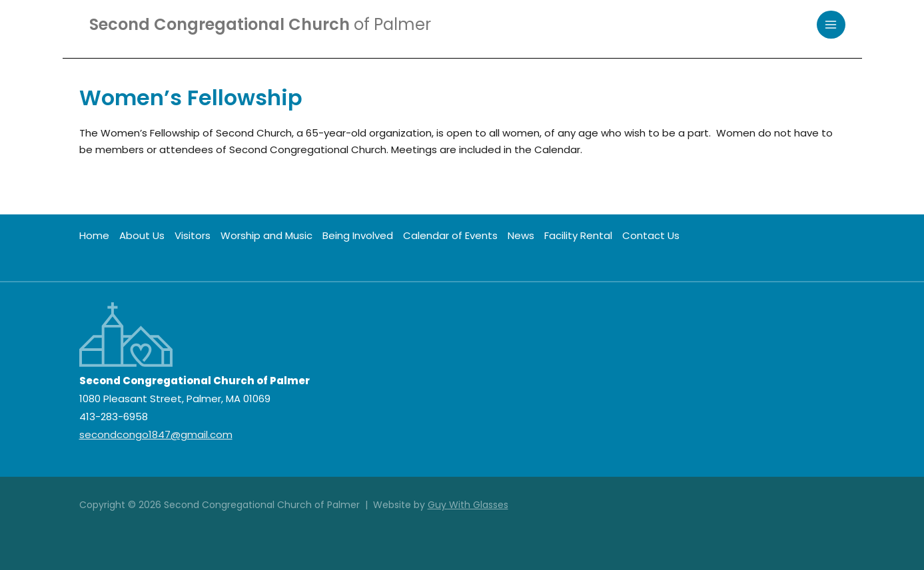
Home (94, 235)
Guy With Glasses (468, 505)
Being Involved (358, 235)
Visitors (193, 235)
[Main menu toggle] (831, 25)
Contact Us (651, 235)
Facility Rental (578, 235)
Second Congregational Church (260, 24)
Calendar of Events (450, 235)
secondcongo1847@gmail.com (156, 434)
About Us (142, 235)
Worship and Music (266, 235)
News (521, 235)
